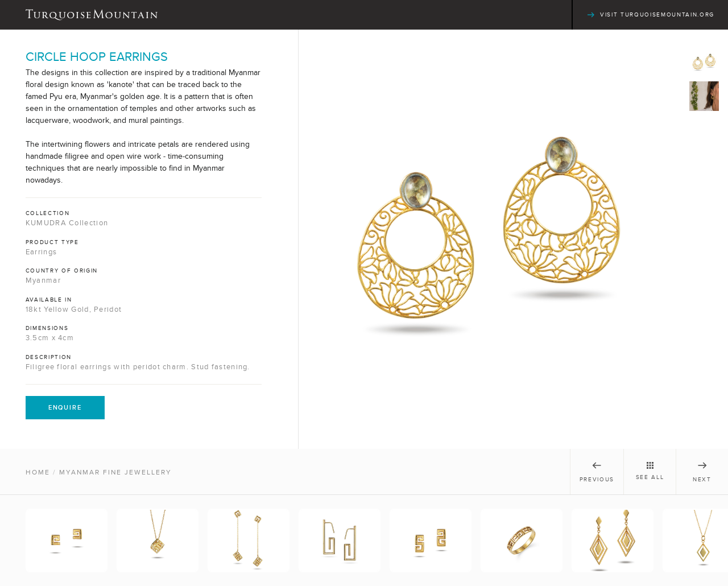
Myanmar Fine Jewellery (115, 472)
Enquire (65, 407)
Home (38, 472)
